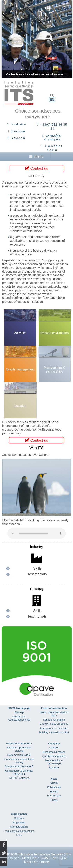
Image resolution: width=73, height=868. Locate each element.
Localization (18, 124)
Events (54, 791)
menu (36, 156)
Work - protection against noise (54, 714)
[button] (37, 569)
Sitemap (19, 712)
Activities (20, 333)
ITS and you (54, 796)
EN (52, 100)
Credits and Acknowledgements (19, 718)
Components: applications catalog (19, 761)
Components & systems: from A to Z (19, 772)
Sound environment (54, 720)
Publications (54, 787)
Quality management (20, 369)
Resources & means (55, 333)
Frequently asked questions (19, 831)
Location (20, 406)
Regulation (19, 822)
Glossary (19, 818)
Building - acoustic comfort (54, 732)
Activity (54, 783)
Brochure (18, 131)
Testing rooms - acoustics (54, 728)
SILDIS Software (19, 778)
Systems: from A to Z (19, 755)
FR (52, 96)
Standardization (19, 827)
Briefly (54, 800)
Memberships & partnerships (55, 369)
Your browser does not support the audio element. (37, 533)
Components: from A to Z (19, 766)
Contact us (36, 168)
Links (19, 835)
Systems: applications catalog (19, 749)
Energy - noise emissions (54, 724)
